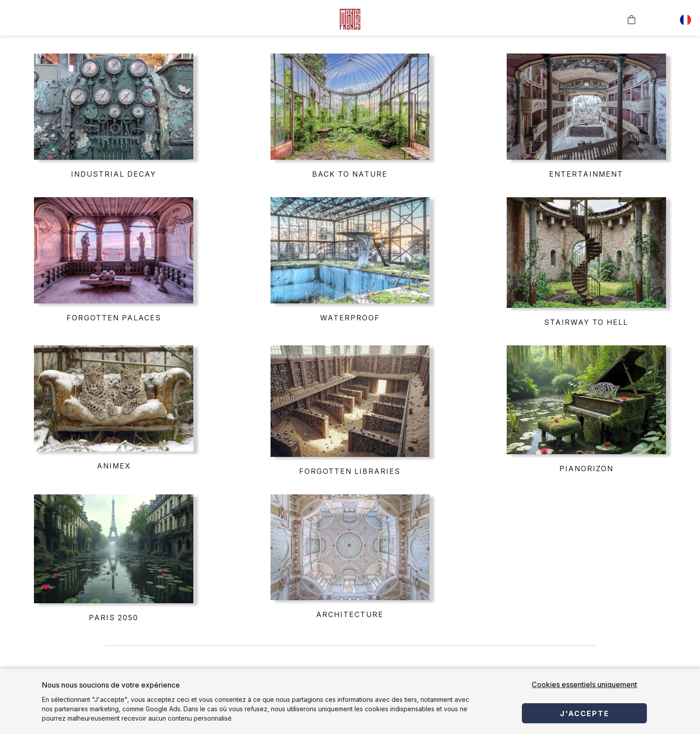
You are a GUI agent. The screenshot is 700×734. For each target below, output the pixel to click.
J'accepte (585, 713)
